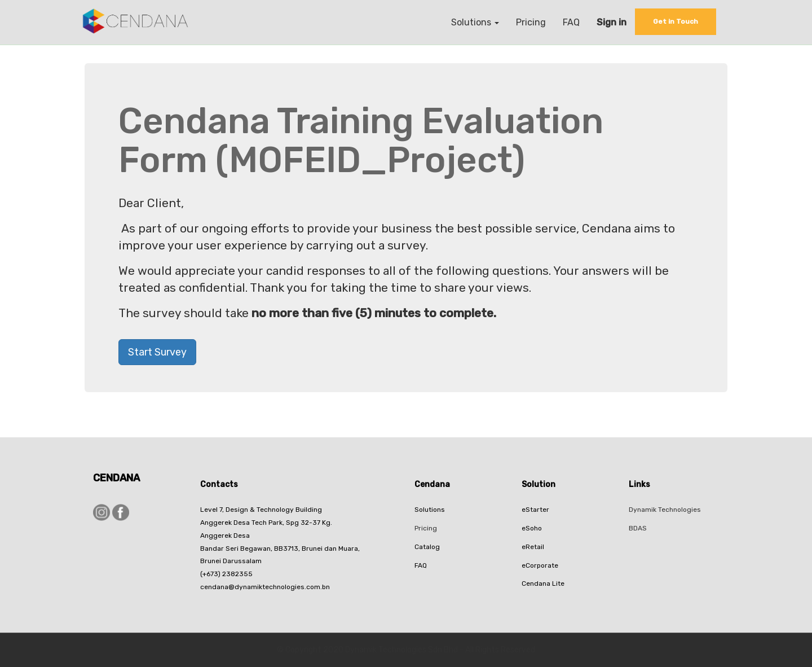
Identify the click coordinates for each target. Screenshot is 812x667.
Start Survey (157, 352)
